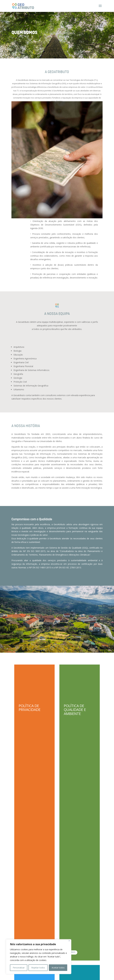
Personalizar (19, 968)
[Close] (69, 941)
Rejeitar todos (38, 968)
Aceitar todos (58, 968)
